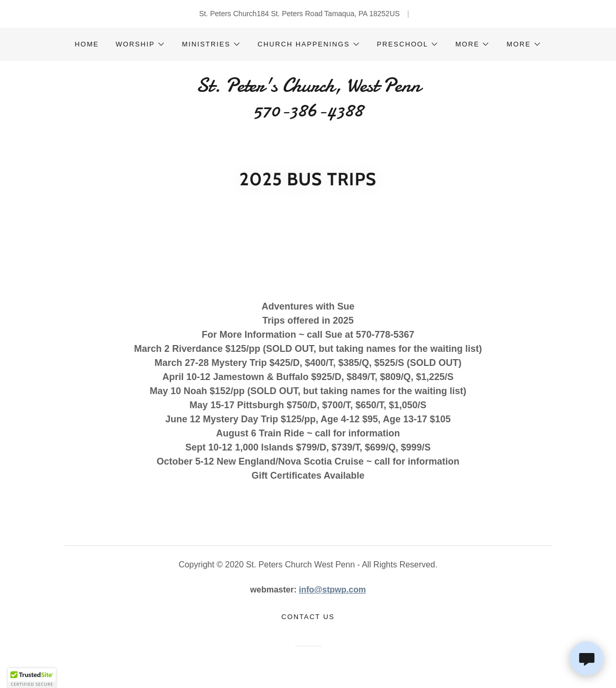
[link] (308, 114)
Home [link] (87, 44)
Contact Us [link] (308, 617)
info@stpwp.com (332, 590)
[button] (141, 44)
